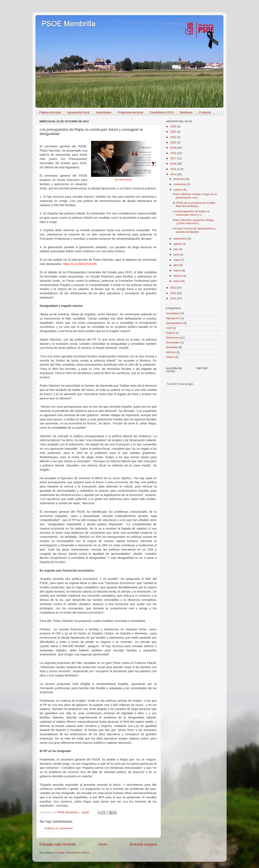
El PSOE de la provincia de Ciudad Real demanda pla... (194, 204)
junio (177, 255)
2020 (174, 142)
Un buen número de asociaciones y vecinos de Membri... (194, 230)
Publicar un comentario (59, 828)
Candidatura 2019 (162, 112)
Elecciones (172, 338)
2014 (174, 174)
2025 (174, 126)
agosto (178, 244)
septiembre (181, 239)
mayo (177, 260)
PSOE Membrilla (68, 24)
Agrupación (173, 318)
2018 (174, 153)
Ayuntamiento (174, 323)
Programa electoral (130, 112)
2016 (174, 164)
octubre (178, 190)
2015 (174, 169)
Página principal (50, 112)
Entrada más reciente (58, 844)
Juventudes (103, 112)
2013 (174, 288)
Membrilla (172, 347)
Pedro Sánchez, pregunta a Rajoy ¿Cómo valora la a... (193, 222)
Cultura (170, 333)
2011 (174, 298)
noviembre (180, 184)
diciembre (180, 179)
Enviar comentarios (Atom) (73, 853)
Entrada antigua (143, 844)
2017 (174, 158)
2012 (174, 293)
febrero (178, 276)
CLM (169, 328)
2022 (174, 132)
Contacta (205, 112)
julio (176, 249)
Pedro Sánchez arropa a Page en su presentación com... (195, 196)
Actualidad (172, 313)
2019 (174, 148)
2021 (174, 137)
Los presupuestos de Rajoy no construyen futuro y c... (191, 213)
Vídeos (170, 357)
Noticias (171, 352)
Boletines (186, 112)
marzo (178, 271)
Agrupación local (78, 112)
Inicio (103, 844)
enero (177, 281)
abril (176, 265)
